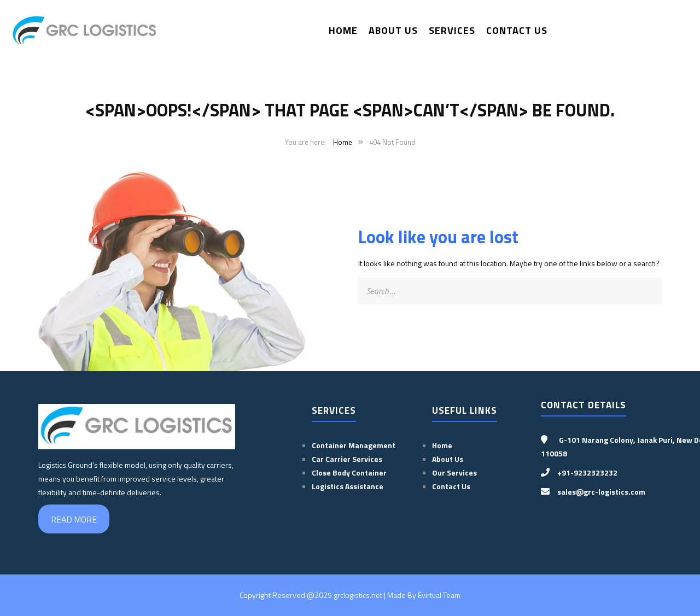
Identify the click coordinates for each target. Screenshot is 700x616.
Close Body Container (350, 473)
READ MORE (74, 519)
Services (452, 30)
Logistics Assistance (348, 486)
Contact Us (517, 30)
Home (343, 30)
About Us (393, 30)
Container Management (354, 445)
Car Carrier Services (347, 459)
